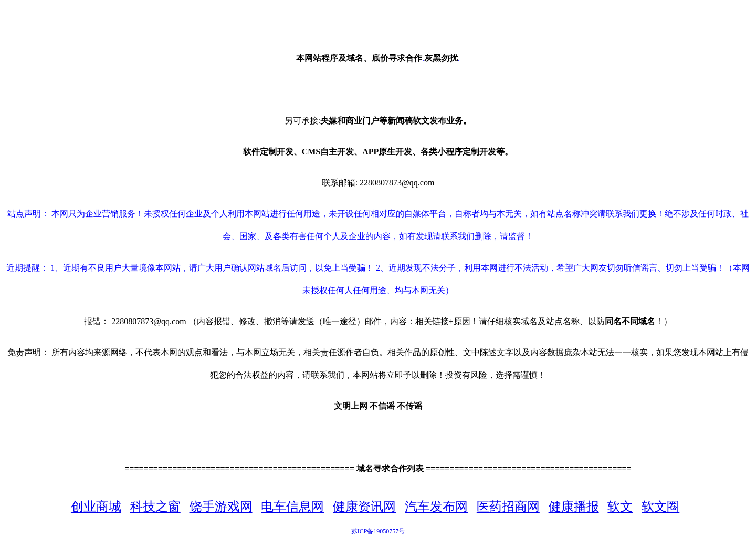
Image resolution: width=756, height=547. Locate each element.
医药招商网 (508, 507)
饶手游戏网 (221, 507)
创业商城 (96, 507)
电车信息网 (292, 507)
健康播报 (574, 507)
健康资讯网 (364, 507)
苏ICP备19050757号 (378, 531)
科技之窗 (155, 507)
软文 (620, 507)
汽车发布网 (436, 507)
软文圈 (660, 507)
